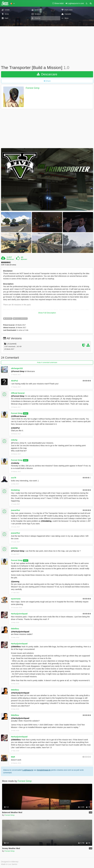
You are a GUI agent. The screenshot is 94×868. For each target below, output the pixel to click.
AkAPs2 (14, 381)
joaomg (14, 548)
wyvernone (16, 599)
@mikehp (15, 463)
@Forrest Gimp (18, 371)
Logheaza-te (28, 770)
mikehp (14, 440)
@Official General (19, 416)
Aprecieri (24, 259)
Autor (26, 413)
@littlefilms (16, 647)
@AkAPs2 (15, 428)
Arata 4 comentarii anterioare (47, 362)
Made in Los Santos (9, 864)
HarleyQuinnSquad (19, 614)
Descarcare (47, 74)
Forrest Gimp (33, 88)
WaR (13, 757)
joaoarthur (15, 510)
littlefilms (15, 629)
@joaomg (15, 582)
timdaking (15, 490)
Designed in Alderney (10, 862)
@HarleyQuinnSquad (20, 632)
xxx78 (14, 478)
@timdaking (46, 521)
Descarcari (10, 259)
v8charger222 (17, 368)
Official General (18, 393)
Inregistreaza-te (44, 770)
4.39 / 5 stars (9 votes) (8, 265)
